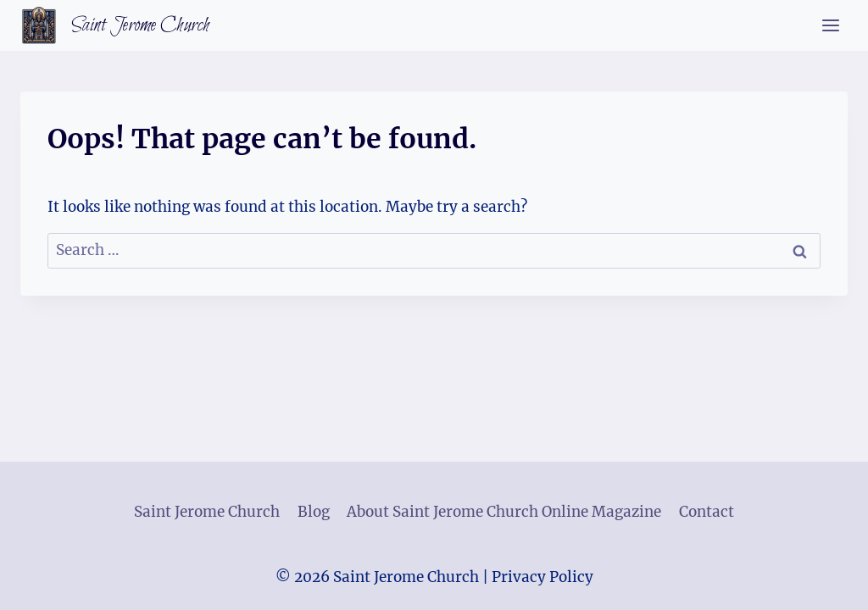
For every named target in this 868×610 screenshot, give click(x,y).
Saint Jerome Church (207, 512)
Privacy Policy (542, 577)
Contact (707, 512)
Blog (314, 512)
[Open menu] (830, 25)
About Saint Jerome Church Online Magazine (504, 512)
